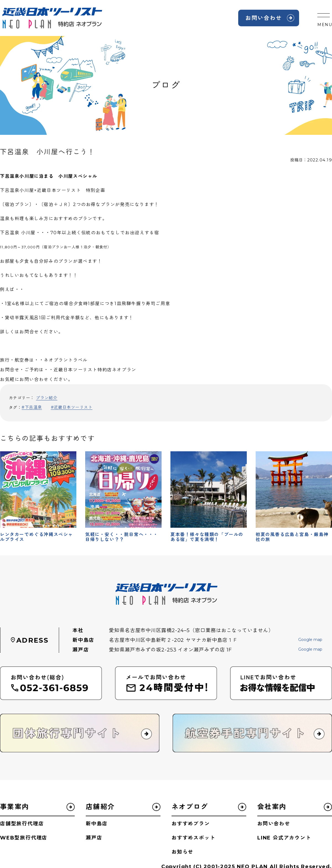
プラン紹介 (47, 398)
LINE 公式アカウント (284, 838)
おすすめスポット (193, 838)
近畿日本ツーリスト (73, 407)
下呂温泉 (33, 407)
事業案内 (15, 807)
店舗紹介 (100, 807)
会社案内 (272, 807)
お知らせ (182, 852)
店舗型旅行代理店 (22, 824)
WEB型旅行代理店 (24, 838)
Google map (310, 640)
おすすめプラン (191, 824)
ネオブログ (190, 807)
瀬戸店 (94, 838)
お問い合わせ (264, 18)
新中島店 (97, 824)
